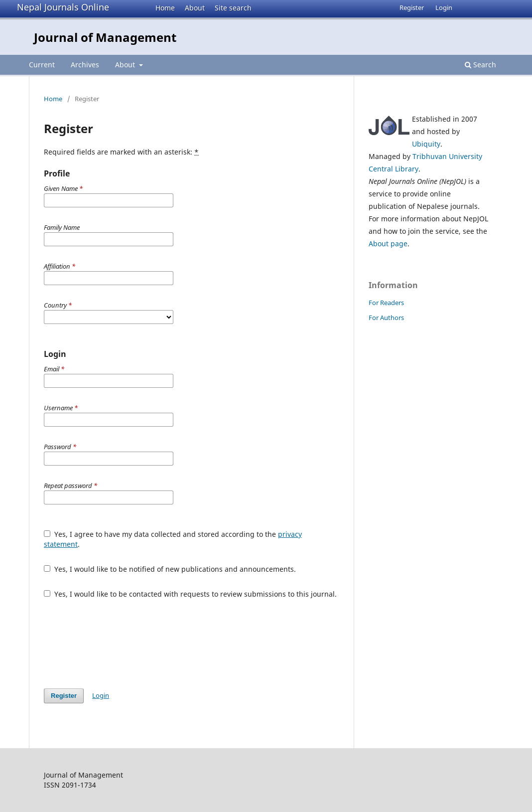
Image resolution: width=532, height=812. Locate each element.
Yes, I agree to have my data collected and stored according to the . (173, 539)
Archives (85, 65)
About (195, 8)
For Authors (386, 318)
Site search (233, 8)
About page (388, 244)
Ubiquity (426, 144)
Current (42, 65)
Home (165, 8)
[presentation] (120, 644)
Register (412, 7)
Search (480, 65)
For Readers (386, 303)
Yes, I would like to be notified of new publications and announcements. (170, 569)
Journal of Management (105, 37)
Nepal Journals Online (63, 7)
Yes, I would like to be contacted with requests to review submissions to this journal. (190, 594)
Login (444, 7)
